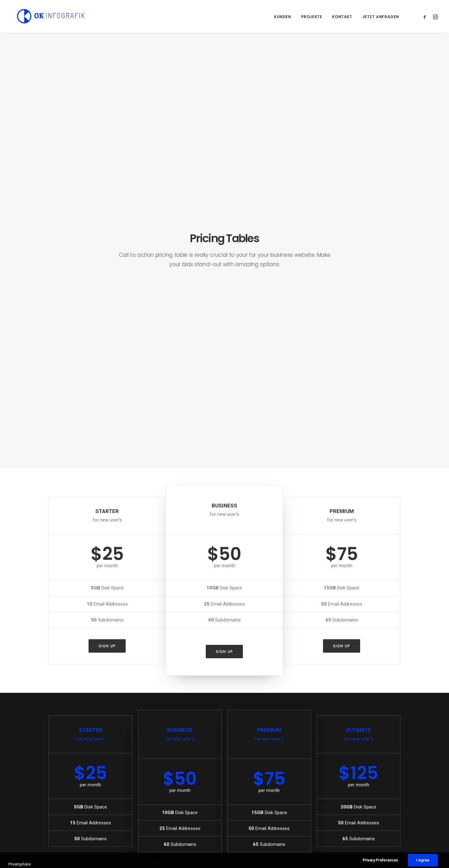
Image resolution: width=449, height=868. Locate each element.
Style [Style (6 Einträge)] (357, 799)
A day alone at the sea (258, 779)
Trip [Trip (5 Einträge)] (357, 809)
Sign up (107, 298)
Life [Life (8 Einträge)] (335, 789)
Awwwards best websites (261, 802)
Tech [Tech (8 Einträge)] (375, 799)
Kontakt (342, 17)
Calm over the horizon (165, 794)
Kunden (283, 17)
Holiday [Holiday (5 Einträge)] (380, 779)
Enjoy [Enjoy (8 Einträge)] (359, 779)
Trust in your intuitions (259, 786)
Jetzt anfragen (381, 17)
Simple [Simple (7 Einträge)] (373, 789)
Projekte (312, 17)
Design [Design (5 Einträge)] (338, 779)
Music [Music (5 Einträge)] (352, 789)
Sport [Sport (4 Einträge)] (338, 799)
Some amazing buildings (262, 817)
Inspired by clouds (162, 809)
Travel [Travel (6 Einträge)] (338, 809)
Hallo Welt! (153, 779)
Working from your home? (263, 809)
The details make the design (265, 794)
